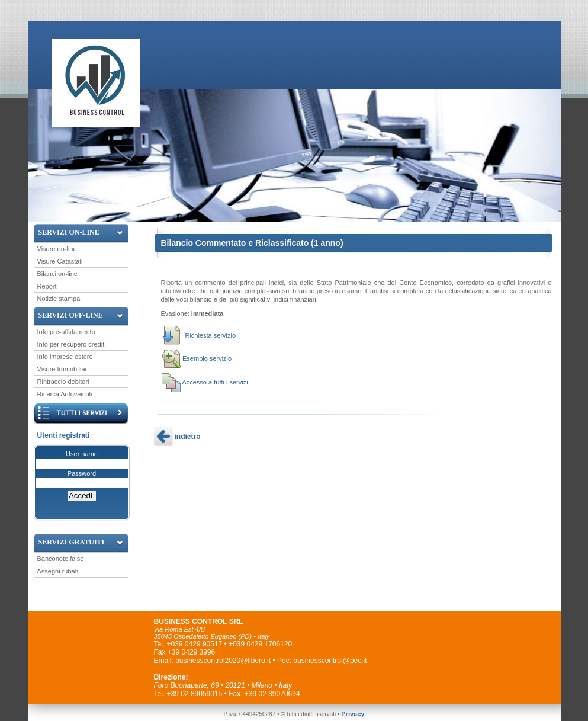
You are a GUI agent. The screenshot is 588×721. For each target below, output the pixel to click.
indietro (188, 437)
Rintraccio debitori (63, 382)
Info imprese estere (65, 357)
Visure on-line (57, 249)
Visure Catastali (60, 261)
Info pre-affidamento (66, 332)
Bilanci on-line (57, 274)
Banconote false (61, 559)
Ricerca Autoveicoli (65, 394)
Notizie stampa (59, 299)
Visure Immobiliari (63, 369)
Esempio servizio (206, 358)
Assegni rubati (58, 571)
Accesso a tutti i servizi (214, 382)
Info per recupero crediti (72, 344)
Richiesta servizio (209, 335)
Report (47, 286)
